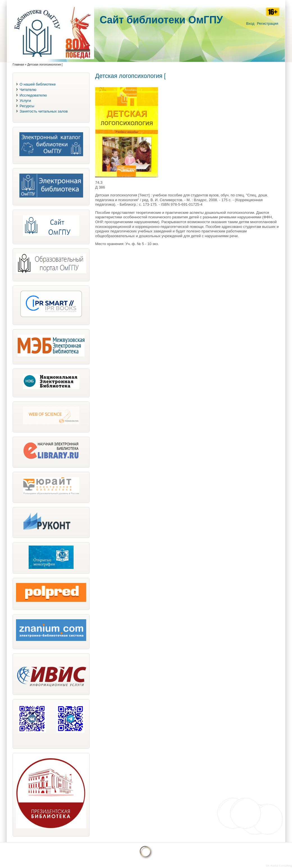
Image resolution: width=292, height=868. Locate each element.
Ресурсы (27, 106)
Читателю (28, 90)
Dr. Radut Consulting (279, 866)
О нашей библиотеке (38, 84)
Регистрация (268, 23)
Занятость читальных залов (44, 111)
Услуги (25, 101)
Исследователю (33, 95)
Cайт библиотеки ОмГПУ (161, 20)
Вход (250, 23)
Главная (18, 64)
